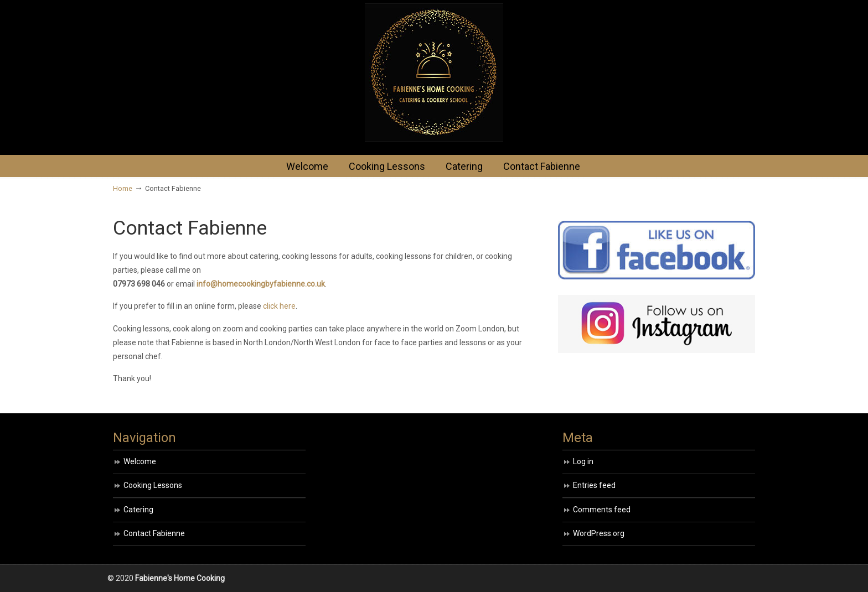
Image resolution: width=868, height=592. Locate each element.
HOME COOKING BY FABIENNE (434, 72)
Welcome (140, 461)
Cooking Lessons (153, 485)
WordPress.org (599, 533)
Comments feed (602, 510)
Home (123, 188)
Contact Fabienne (154, 533)
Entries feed (594, 485)
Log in (583, 461)
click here (279, 306)
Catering (138, 510)
